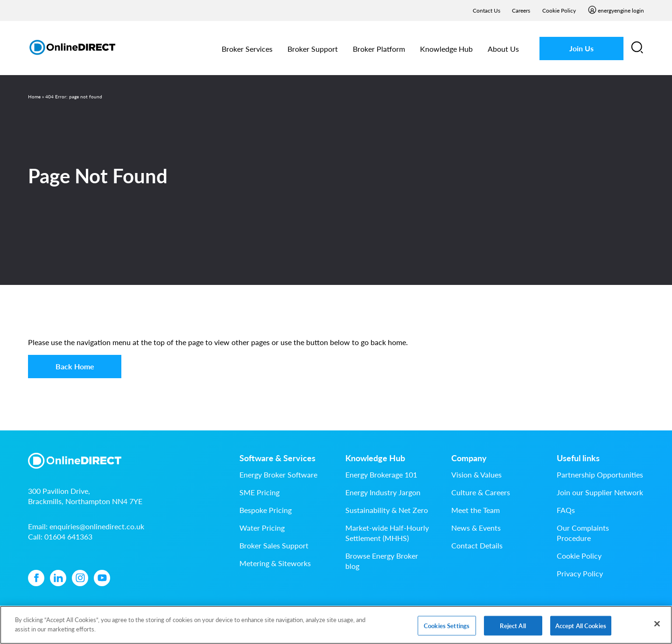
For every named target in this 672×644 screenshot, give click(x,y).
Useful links (578, 458)
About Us (503, 49)
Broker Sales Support (274, 545)
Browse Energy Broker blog (382, 561)
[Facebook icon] (36, 578)
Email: (86, 526)
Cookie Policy (559, 10)
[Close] (657, 627)
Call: (60, 537)
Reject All (513, 629)
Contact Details (477, 545)
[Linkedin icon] (58, 578)
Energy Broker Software (278, 474)
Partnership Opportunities (600, 474)
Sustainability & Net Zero (387, 510)
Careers (521, 10)
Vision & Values (476, 474)
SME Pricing (259, 492)
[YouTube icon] (102, 578)
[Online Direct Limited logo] (72, 47)
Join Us (581, 48)
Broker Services (247, 49)
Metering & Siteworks (275, 563)
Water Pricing (262, 528)
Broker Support (313, 49)
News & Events (476, 528)
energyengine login (621, 10)
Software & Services (277, 458)
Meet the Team (476, 510)
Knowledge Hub (446, 49)
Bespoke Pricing (266, 510)
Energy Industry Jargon (383, 492)
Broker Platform (379, 49)
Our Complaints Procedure (583, 533)
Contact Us (486, 10)
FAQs (566, 510)
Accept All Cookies (581, 629)
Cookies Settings (447, 629)
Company (469, 458)
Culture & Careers (481, 492)
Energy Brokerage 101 (381, 474)
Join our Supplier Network (600, 492)
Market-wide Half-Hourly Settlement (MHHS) (387, 533)
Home (34, 97)
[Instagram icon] (80, 578)
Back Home (75, 366)
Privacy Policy (580, 573)
